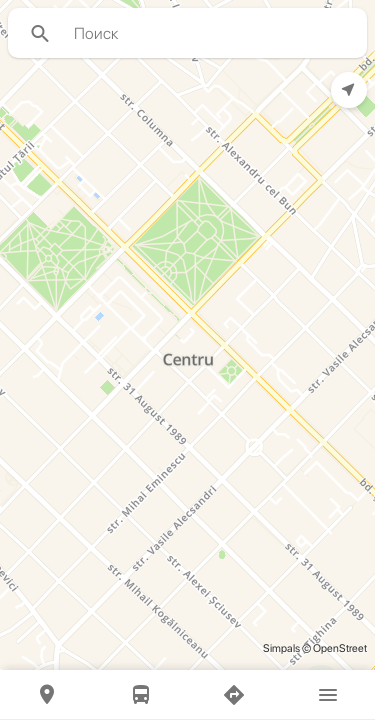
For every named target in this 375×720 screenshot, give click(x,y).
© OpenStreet (333, 648)
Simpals (281, 648)
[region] (187, 335)
